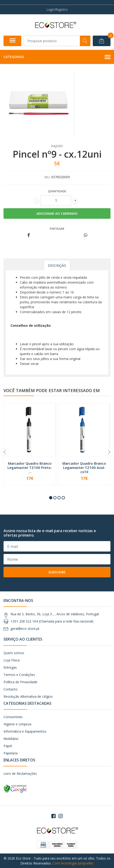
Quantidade (57, 191)
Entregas (10, 667)
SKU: (47, 177)
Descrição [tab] (57, 265)
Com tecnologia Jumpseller (73, 863)
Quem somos (14, 653)
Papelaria (11, 753)
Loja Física (12, 660)
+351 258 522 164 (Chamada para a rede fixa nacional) (52, 621)
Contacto (11, 689)
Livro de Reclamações (20, 773)
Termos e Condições (19, 675)
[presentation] (5, 452)
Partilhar (57, 229)
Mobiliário (11, 739)
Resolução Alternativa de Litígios (28, 696)
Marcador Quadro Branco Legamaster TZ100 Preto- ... (30, 467)
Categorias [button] (57, 57)
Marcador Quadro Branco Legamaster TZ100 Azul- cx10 (84, 467)
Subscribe (57, 572)
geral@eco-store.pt (25, 629)
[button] (51, 498)
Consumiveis (13, 717)
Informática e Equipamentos (25, 731)
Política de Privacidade (20, 682)
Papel (8, 746)
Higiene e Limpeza (17, 724)
